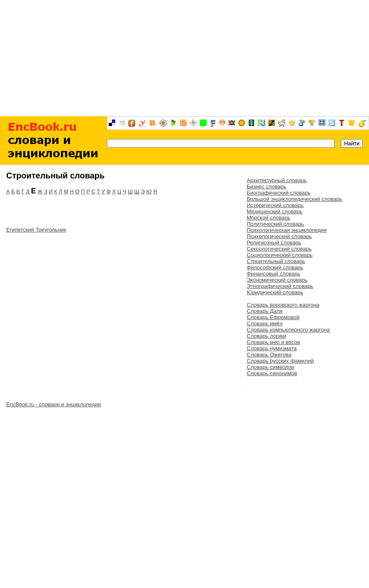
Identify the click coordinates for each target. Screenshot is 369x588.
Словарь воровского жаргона (283, 305)
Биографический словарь (279, 193)
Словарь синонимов (272, 373)
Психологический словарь (279, 236)
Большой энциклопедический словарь (294, 199)
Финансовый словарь (273, 274)
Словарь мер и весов (273, 342)
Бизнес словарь (267, 187)
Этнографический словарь (280, 286)
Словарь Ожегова (269, 355)
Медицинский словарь (274, 211)
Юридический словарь (275, 292)
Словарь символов (270, 367)
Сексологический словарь (279, 249)
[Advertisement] (185, 58)
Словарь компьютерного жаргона (288, 330)
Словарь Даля (265, 311)
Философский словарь (275, 267)
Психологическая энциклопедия (287, 230)
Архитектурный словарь (277, 180)
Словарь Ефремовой (273, 317)
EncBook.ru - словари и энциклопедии (54, 404)
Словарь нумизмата (272, 348)
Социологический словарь (280, 255)
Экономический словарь (277, 280)
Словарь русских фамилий (280, 361)
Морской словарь (268, 218)
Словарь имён (265, 323)
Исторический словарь (275, 205)
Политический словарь (275, 224)
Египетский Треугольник (36, 230)
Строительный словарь (276, 261)
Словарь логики (267, 336)
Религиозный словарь (274, 243)
